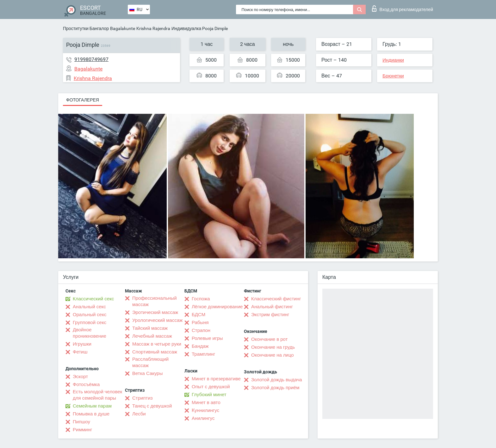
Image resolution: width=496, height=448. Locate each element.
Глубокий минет (209, 395)
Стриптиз (143, 398)
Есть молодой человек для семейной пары (97, 395)
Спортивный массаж (155, 352)
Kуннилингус (205, 410)
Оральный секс (90, 315)
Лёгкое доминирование (217, 307)
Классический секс (93, 299)
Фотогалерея (83, 100)
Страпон (201, 330)
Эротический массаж (155, 312)
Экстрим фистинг (270, 315)
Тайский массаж (150, 328)
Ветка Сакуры (147, 373)
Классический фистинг (276, 299)
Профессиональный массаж (155, 301)
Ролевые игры (207, 338)
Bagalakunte (123, 28)
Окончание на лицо (273, 355)
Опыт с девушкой (211, 387)
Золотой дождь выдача (277, 380)
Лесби (139, 414)
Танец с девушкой (152, 406)
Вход (403, 9)
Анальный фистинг (272, 307)
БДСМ (198, 315)
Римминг (82, 430)
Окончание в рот (269, 339)
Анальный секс (89, 307)
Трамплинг (203, 354)
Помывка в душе (91, 414)
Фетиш (80, 352)
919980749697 (91, 59)
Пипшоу (81, 422)
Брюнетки (393, 76)
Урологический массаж (157, 320)
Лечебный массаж (152, 336)
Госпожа (201, 299)
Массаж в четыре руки (157, 344)
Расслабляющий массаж (150, 362)
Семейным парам (92, 406)
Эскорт (80, 377)
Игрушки (82, 344)
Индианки (393, 60)
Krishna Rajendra (153, 28)
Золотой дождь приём (275, 388)
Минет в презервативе (216, 379)
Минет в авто (206, 402)
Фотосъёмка (86, 384)
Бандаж (200, 346)
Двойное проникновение (90, 333)
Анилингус (203, 418)
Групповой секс (90, 322)
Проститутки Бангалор (86, 28)
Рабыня (200, 322)
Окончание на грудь (273, 347)
